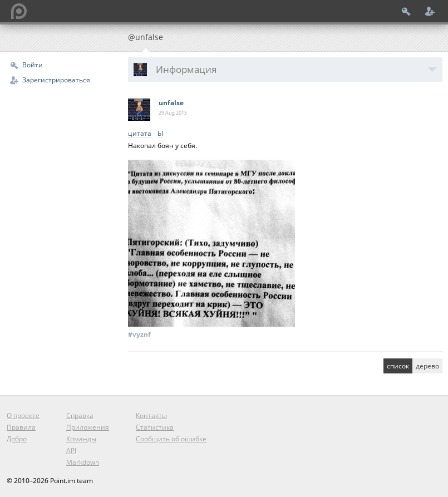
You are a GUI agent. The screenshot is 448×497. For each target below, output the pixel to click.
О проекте (23, 415)
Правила (21, 427)
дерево (427, 366)
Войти (33, 65)
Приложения (88, 427)
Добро (17, 439)
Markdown (83, 462)
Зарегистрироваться (56, 80)
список (398, 366)
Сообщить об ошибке (171, 439)
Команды (81, 439)
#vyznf (139, 334)
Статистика (155, 427)
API (71, 451)
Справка (80, 415)
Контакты (151, 415)
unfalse (171, 103)
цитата (140, 134)
